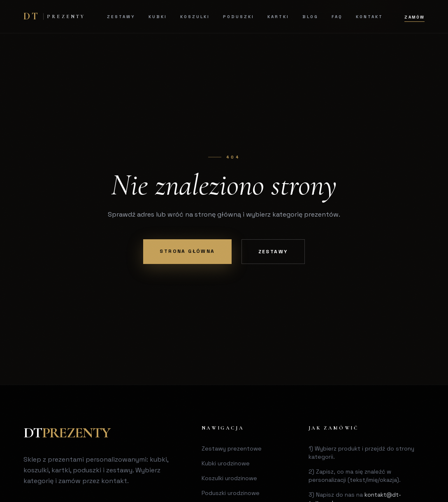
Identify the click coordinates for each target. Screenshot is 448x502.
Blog (310, 17)
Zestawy (121, 17)
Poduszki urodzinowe (231, 493)
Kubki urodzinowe (226, 463)
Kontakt (369, 17)
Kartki (278, 17)
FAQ (337, 17)
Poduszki (239, 17)
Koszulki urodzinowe (229, 478)
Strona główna (187, 251)
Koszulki (195, 17)
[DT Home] (55, 16)
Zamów (414, 17)
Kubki (158, 17)
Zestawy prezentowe (232, 448)
